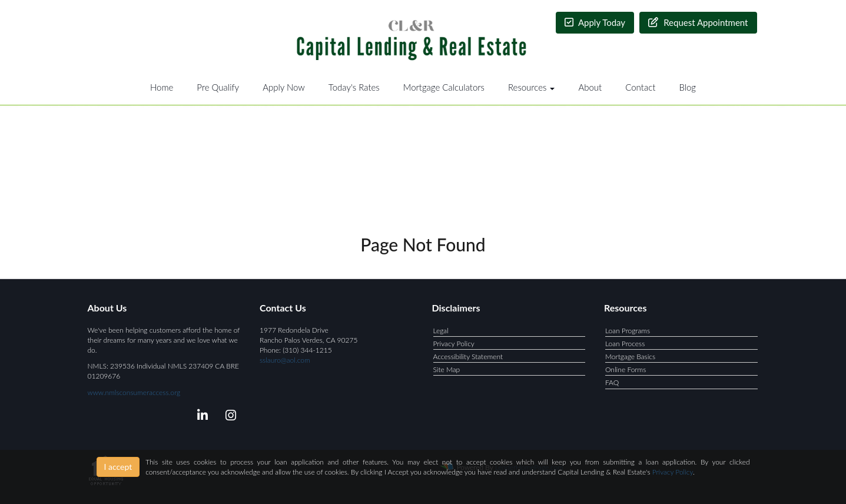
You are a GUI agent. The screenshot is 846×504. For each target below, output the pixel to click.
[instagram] (229, 417)
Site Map (447, 369)
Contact (640, 87)
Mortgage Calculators (444, 87)
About (590, 87)
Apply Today (595, 22)
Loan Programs (628, 331)
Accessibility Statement (468, 357)
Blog (687, 87)
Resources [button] (532, 87)
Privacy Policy (454, 344)
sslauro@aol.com (285, 360)
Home (162, 87)
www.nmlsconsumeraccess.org (134, 392)
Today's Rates (354, 87)
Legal (441, 331)
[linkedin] (200, 417)
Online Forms (626, 369)
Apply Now (284, 87)
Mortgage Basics (630, 357)
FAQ (612, 382)
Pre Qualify (218, 87)
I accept (118, 467)
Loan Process (625, 344)
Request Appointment (698, 22)
